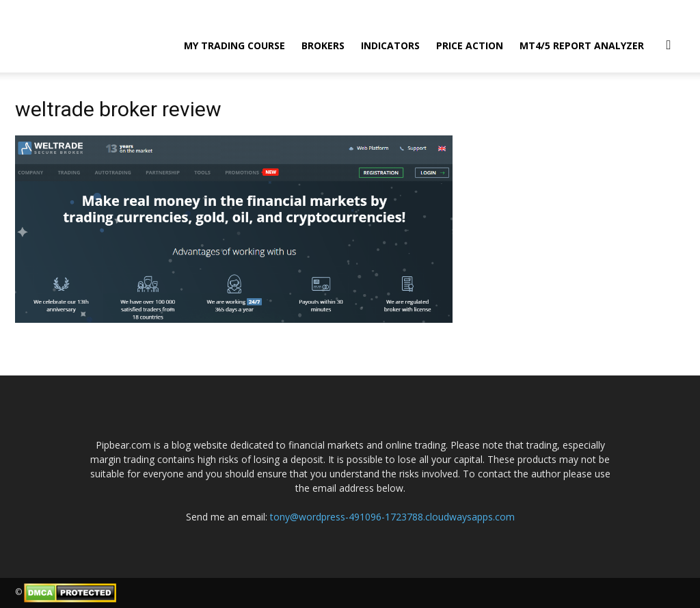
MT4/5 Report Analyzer (582, 45)
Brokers (323, 45)
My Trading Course (234, 45)
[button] (669, 44)
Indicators (390, 45)
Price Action (470, 45)
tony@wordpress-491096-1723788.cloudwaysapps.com (392, 517)
